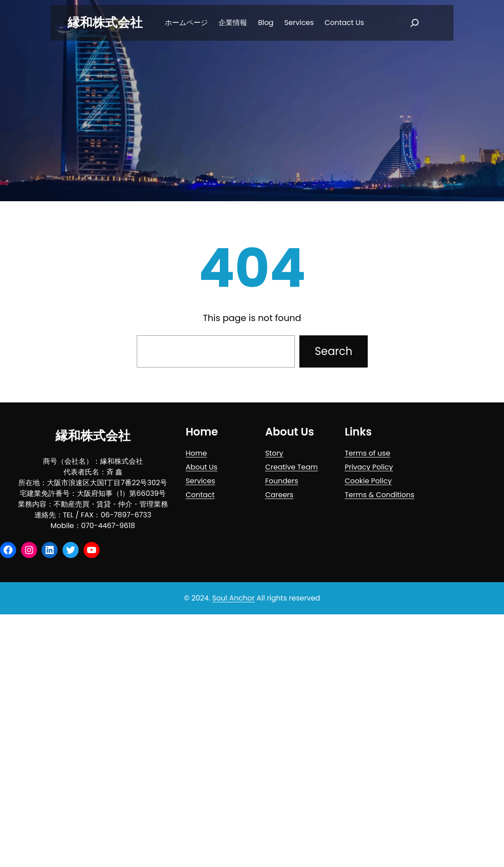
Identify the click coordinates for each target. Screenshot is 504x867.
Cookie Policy (368, 481)
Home (196, 453)
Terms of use (367, 453)
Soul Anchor (233, 598)
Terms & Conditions (379, 495)
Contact (200, 495)
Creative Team (291, 467)
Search (333, 351)
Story (274, 453)
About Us (201, 467)
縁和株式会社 (105, 23)
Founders (281, 481)
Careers (279, 495)
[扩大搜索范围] (415, 23)
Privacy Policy (369, 467)
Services (200, 481)
